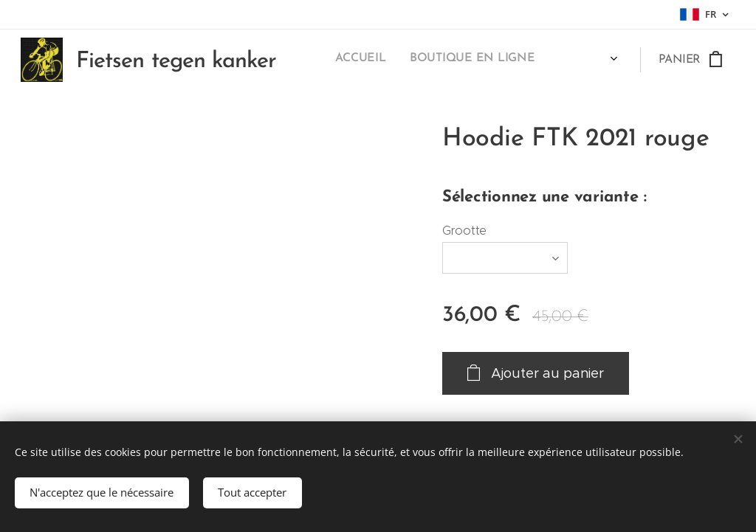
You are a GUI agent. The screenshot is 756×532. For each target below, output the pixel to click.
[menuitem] (405, 60)
